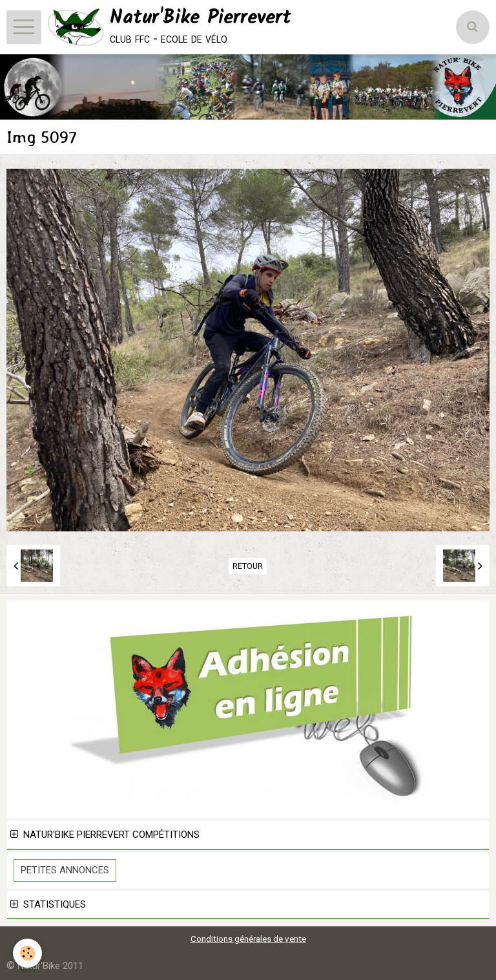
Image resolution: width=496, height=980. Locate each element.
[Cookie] (27, 953)
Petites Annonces (65, 870)
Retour (248, 566)
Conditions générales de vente (248, 939)
